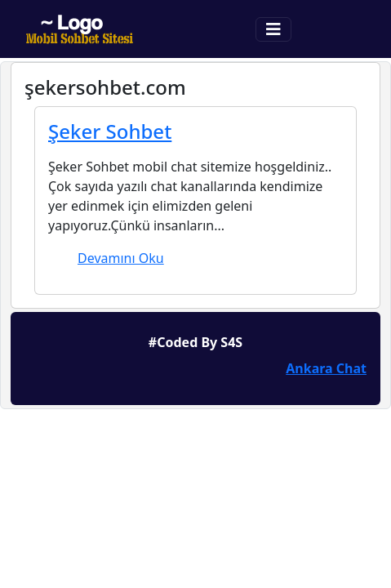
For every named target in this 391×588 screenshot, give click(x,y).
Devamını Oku (121, 258)
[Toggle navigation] (273, 29)
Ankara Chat (326, 368)
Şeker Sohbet (110, 131)
